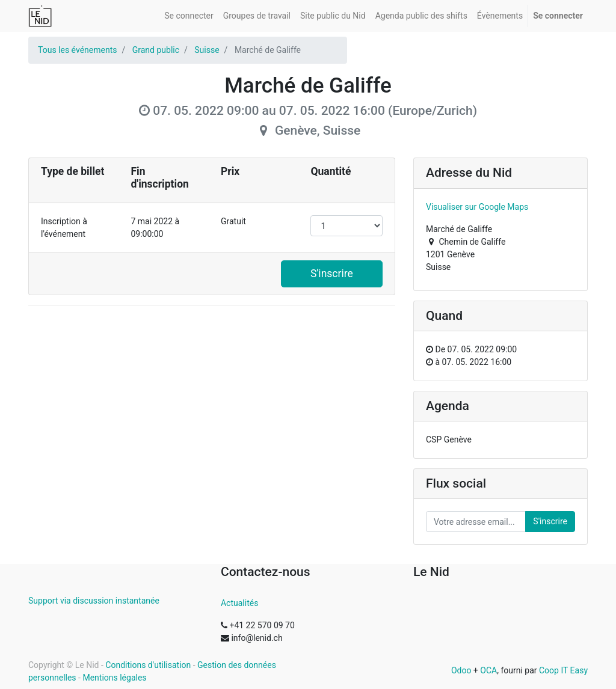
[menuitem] (189, 16)
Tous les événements (77, 50)
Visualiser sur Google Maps (477, 207)
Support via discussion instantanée (94, 601)
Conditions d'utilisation (148, 665)
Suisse (207, 50)
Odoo (461, 670)
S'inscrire (332, 274)
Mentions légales (114, 678)
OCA (488, 670)
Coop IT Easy (563, 670)
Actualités (239, 603)
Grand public (156, 50)
